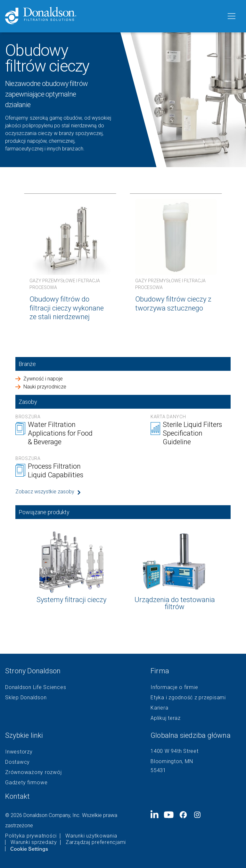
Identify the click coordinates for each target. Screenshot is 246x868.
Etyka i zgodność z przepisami (188, 698)
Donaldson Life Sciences (36, 687)
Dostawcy (17, 762)
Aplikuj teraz (166, 718)
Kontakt (17, 796)
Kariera (159, 708)
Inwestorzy (19, 752)
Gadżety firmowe (26, 783)
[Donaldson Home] (113, 16)
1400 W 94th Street (175, 751)
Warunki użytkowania (91, 836)
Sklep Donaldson (26, 698)
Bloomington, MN (172, 761)
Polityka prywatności (31, 836)
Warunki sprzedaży (34, 842)
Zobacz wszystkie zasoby (45, 492)
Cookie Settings (29, 849)
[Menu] (231, 16)
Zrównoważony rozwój (33, 772)
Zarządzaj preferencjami (96, 842)
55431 (158, 770)
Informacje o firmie (174, 687)
